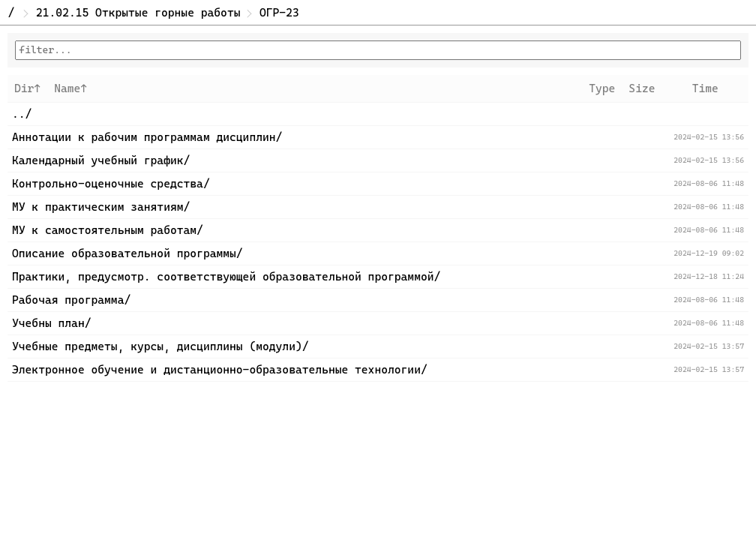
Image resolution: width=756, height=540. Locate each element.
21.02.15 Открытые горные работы (138, 13)
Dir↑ (27, 88)
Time (705, 88)
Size (642, 88)
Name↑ (70, 88)
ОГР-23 (279, 13)
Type (602, 88)
